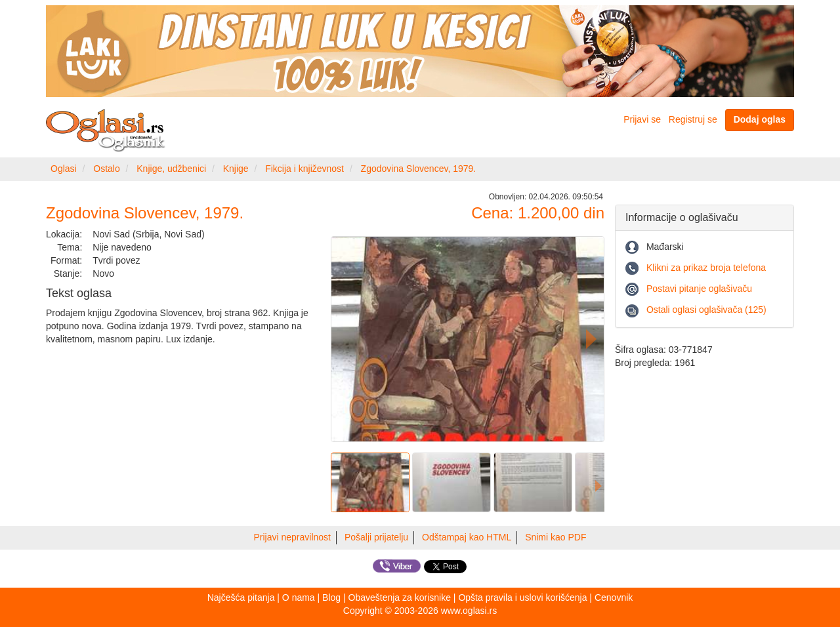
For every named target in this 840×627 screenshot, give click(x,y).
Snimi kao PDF (556, 537)
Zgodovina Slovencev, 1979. (419, 169)
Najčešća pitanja (241, 597)
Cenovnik (614, 597)
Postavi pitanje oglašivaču (699, 289)
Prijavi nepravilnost (293, 537)
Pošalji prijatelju (376, 537)
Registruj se (693, 119)
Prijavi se (642, 119)
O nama (299, 597)
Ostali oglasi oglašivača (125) (706, 310)
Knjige (236, 169)
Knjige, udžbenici (171, 169)
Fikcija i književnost (304, 169)
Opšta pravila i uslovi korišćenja (522, 597)
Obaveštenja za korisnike (400, 597)
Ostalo (106, 169)
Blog (331, 597)
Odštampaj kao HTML (467, 537)
